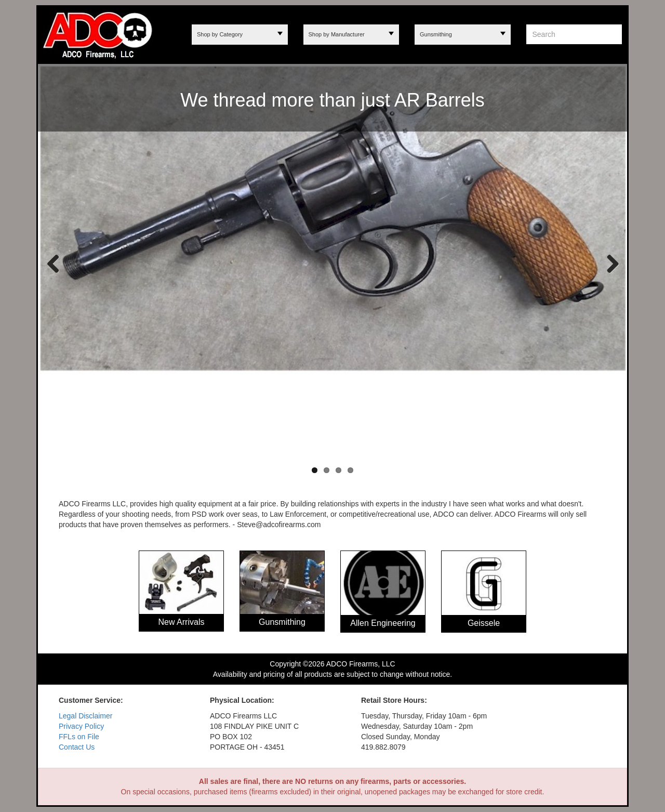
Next (609, 263)
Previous (54, 263)
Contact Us (77, 747)
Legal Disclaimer (85, 716)
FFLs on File (79, 737)
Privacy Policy (81, 726)
